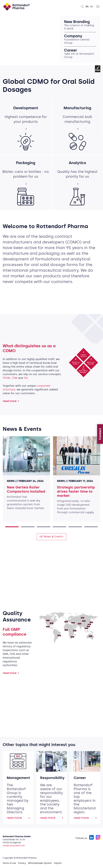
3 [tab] (44, 527)
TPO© (6, 378)
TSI (26, 378)
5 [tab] (75, 527)
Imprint (58, 863)
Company (74, 36)
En (87, 7)
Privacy (22, 863)
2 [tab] (28, 527)
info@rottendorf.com (14, 846)
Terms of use (9, 863)
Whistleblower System (40, 863)
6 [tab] (91, 527)
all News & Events (51, 536)
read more (10, 401)
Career (71, 50)
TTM (14, 378)
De (91, 7)
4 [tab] (59, 527)
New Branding (77, 22)
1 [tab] (12, 527)
